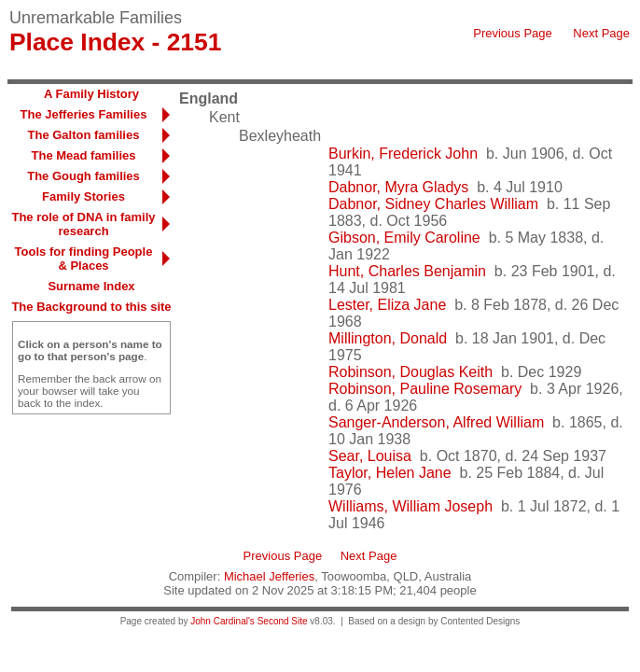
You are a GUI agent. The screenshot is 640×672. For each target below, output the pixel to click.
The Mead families (84, 155)
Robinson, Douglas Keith (410, 372)
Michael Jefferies (269, 576)
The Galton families (84, 135)
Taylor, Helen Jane (390, 473)
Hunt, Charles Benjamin (407, 271)
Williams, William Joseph (410, 506)
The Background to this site (91, 307)
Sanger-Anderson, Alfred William (436, 422)
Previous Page (513, 33)
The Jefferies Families (84, 114)
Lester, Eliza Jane (387, 305)
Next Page (601, 33)
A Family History (91, 94)
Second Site (283, 621)
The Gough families (83, 176)
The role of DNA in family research (83, 224)
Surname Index (91, 286)
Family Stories (83, 196)
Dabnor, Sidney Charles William (433, 204)
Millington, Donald (388, 338)
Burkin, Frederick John (403, 154)
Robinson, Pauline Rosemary (425, 389)
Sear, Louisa (370, 456)
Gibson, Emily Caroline (404, 238)
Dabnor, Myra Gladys (398, 187)
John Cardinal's (223, 621)
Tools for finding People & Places (84, 259)
